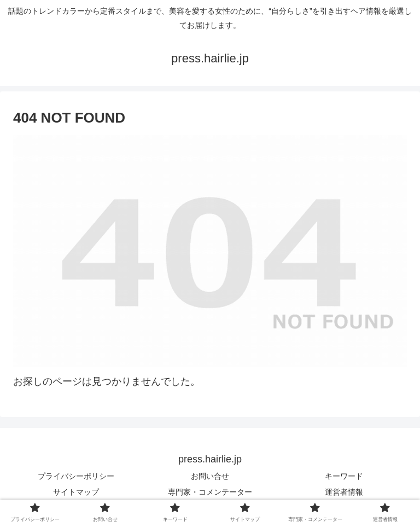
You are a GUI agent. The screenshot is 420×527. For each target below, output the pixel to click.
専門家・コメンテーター (210, 492)
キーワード (344, 476)
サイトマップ (76, 492)
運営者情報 (344, 492)
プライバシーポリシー (76, 476)
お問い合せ (210, 476)
